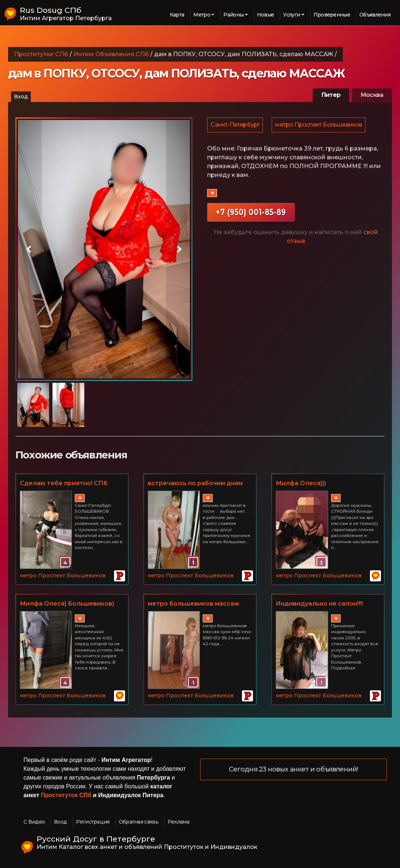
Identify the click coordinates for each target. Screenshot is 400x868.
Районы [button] (233, 15)
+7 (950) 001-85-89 (251, 213)
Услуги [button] (291, 15)
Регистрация (93, 822)
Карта (177, 15)
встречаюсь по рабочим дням (195, 483)
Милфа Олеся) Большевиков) (67, 604)
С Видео (34, 822)
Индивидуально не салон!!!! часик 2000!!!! (319, 604)
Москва (372, 95)
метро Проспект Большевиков (320, 125)
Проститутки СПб (41, 54)
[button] (29, 249)
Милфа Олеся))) (301, 483)
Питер (331, 95)
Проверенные (332, 15)
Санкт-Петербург (235, 125)
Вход (21, 97)
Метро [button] (202, 15)
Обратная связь (139, 822)
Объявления (375, 15)
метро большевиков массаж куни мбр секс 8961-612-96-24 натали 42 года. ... (195, 604)
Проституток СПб (66, 795)
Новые (266, 15)
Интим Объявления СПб (111, 54)
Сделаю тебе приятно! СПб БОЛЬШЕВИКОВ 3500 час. (64, 484)
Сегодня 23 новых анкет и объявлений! (293, 770)
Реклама (178, 822)
